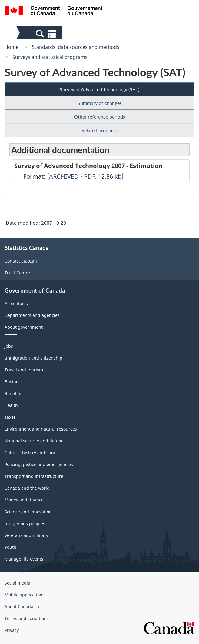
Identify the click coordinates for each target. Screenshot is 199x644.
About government (24, 327)
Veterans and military (26, 535)
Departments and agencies (32, 315)
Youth (10, 547)
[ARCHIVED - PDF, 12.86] (85, 176)
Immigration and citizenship (33, 358)
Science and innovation (28, 512)
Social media (17, 583)
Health (11, 405)
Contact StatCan (21, 261)
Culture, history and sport (31, 453)
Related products (99, 130)
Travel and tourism (24, 370)
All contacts (16, 303)
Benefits (13, 393)
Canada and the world (27, 488)
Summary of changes (100, 103)
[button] (40, 33)
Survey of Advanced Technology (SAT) (99, 89)
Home (12, 47)
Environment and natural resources (41, 429)
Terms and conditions (27, 618)
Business (14, 382)
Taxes (10, 417)
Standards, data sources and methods (76, 47)
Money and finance (24, 500)
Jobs (9, 346)
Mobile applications (25, 595)
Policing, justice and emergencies (39, 464)
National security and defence (35, 441)
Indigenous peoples (25, 523)
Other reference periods (99, 117)
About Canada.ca (22, 607)
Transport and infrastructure (34, 476)
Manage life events (24, 559)
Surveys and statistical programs (50, 57)
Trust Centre (17, 273)
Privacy (12, 630)
